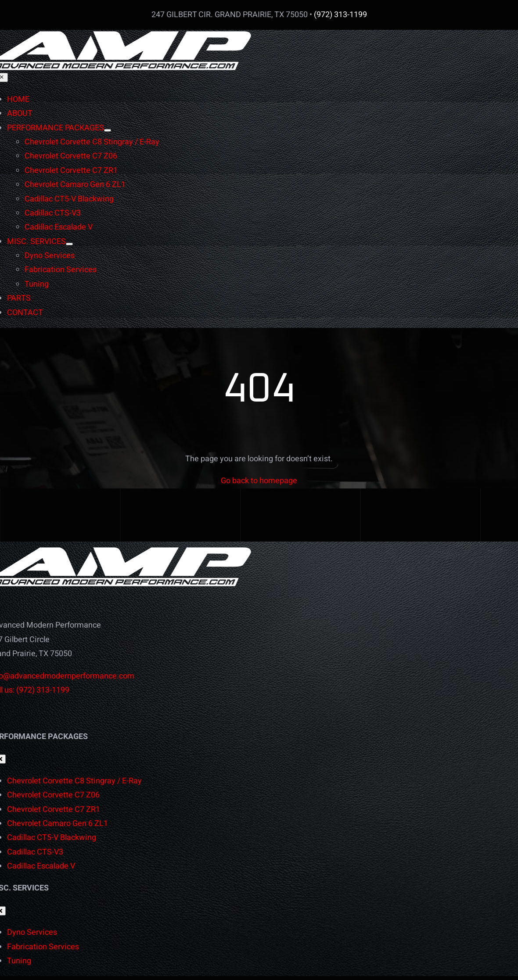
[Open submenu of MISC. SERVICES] (69, 244)
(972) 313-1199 (340, 15)
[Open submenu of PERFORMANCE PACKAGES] (108, 130)
